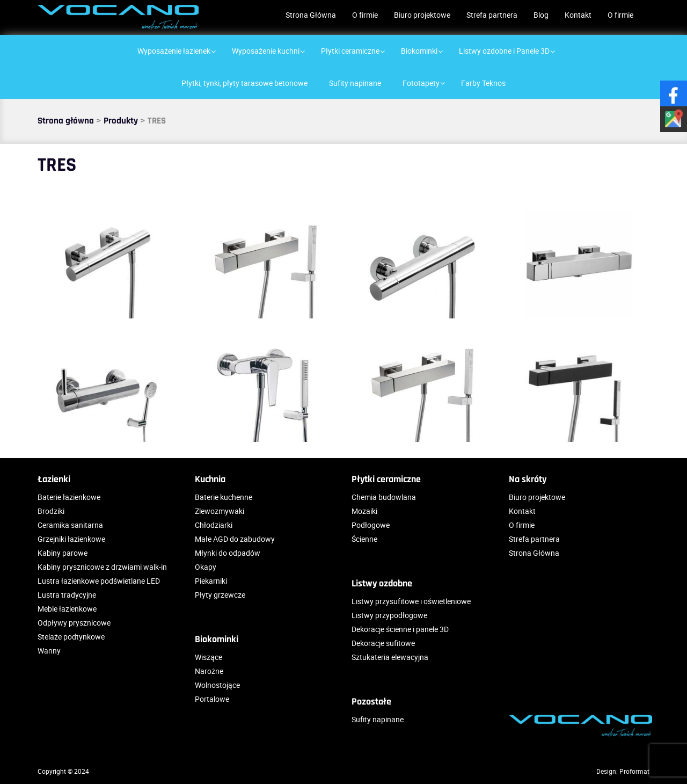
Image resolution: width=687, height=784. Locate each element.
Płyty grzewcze (220, 595)
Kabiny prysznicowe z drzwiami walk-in (102, 567)
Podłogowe (371, 525)
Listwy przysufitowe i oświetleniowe (411, 601)
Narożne (209, 671)
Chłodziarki (214, 525)
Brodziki (51, 511)
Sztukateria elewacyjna (390, 657)
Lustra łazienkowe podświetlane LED (99, 581)
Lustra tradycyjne (67, 595)
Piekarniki (211, 581)
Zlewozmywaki (220, 511)
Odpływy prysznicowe (74, 623)
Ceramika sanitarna (70, 525)
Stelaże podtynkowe (71, 637)
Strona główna (66, 121)
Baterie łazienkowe (69, 497)
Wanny (49, 651)
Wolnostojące (217, 685)
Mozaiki (364, 511)
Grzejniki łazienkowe (71, 539)
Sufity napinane (378, 719)
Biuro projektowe (422, 15)
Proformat (634, 771)
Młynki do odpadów (228, 553)
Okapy (206, 567)
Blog (541, 15)
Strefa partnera (492, 15)
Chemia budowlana (384, 497)
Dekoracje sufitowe (383, 643)
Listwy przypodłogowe (389, 615)
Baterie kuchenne (224, 497)
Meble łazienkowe (67, 609)
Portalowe (212, 699)
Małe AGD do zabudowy (235, 539)
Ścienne (364, 539)
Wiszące (209, 657)
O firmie (365, 15)
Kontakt (578, 15)
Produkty (121, 121)
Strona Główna (311, 15)
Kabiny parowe (63, 553)
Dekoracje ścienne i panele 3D (400, 629)
